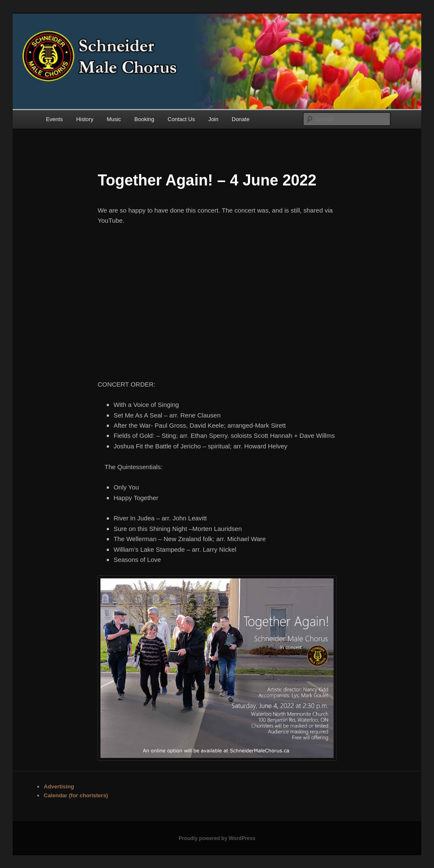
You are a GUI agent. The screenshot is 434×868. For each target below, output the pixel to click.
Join (213, 119)
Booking (144, 119)
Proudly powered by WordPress (217, 838)
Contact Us (181, 119)
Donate (241, 119)
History (85, 119)
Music (114, 119)
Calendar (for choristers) (76, 795)
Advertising (59, 786)
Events (54, 119)
